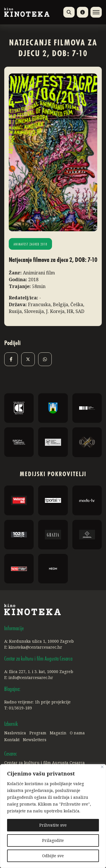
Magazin (58, 733)
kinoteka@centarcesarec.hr (35, 647)
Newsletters (35, 740)
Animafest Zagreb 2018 (30, 245)
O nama (77, 733)
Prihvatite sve (53, 825)
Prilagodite (53, 840)
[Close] (102, 767)
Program (38, 733)
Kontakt (12, 740)
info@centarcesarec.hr (31, 677)
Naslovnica (15, 733)
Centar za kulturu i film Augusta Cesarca (45, 763)
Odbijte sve (53, 856)
